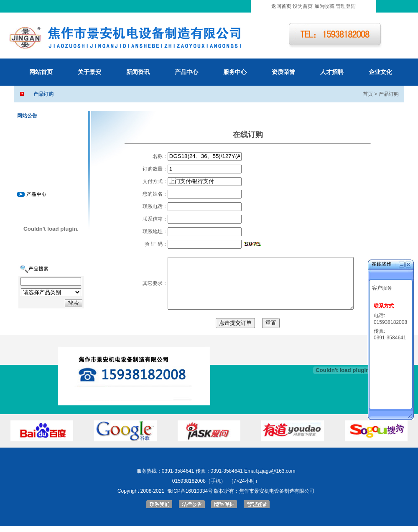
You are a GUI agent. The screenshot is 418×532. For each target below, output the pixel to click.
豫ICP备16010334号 (190, 491)
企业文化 (380, 72)
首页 (368, 94)
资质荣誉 (283, 72)
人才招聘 (332, 72)
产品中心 (186, 72)
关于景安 (89, 72)
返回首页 (281, 6)
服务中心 (235, 72)
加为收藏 (324, 6)
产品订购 (389, 94)
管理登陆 (346, 6)
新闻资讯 (138, 72)
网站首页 (41, 72)
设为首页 (303, 6)
